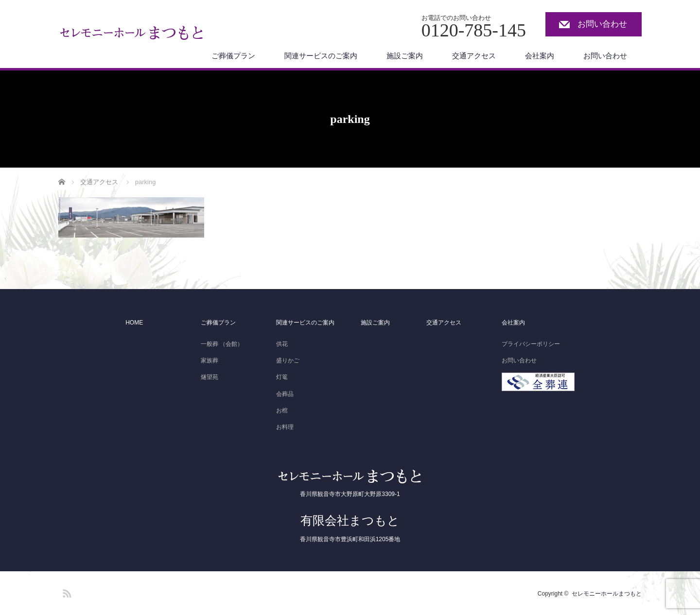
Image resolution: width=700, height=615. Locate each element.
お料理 (285, 427)
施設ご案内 (405, 56)
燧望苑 (210, 377)
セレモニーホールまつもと (607, 594)
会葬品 (285, 394)
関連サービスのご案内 (321, 56)
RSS (66, 592)
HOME (134, 323)
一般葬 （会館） (222, 344)
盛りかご (288, 360)
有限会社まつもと (350, 520)
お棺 (282, 410)
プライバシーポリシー (531, 344)
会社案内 (540, 56)
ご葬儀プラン (233, 56)
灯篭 (282, 377)
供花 (282, 344)
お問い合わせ (602, 24)
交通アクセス (474, 56)
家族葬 (210, 360)
